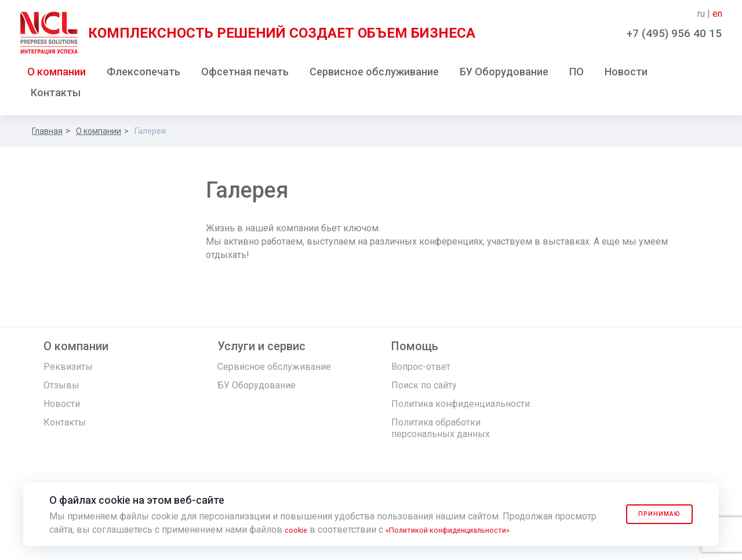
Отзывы (61, 388)
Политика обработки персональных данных (441, 431)
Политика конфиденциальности (461, 407)
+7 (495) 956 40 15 (674, 33)
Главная (47, 134)
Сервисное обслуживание (374, 74)
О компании (57, 74)
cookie (298, 530)
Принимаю (650, 514)
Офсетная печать (245, 74)
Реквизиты (68, 370)
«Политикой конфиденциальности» (467, 530)
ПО (576, 74)
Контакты (56, 95)
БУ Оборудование (504, 74)
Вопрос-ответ (421, 370)
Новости (626, 74)
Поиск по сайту (424, 388)
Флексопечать (143, 74)
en (717, 14)
